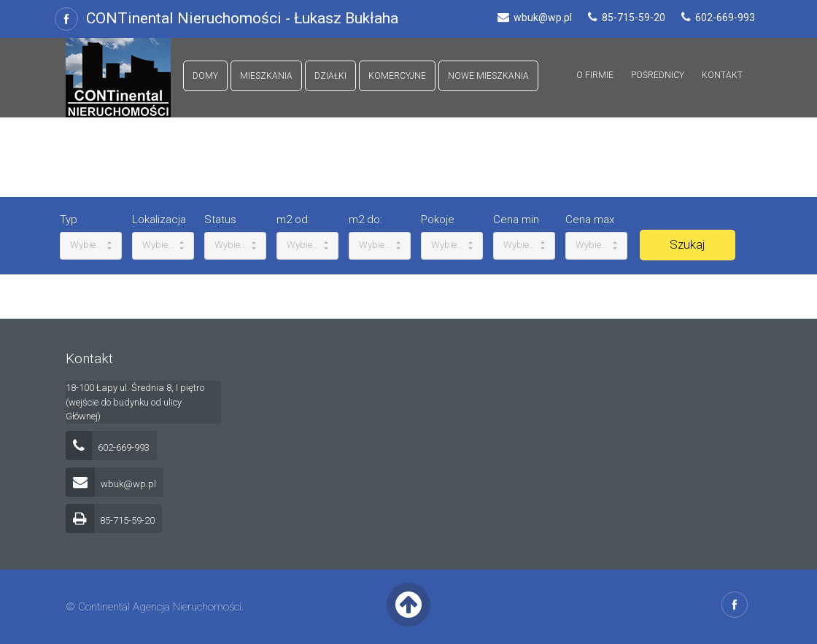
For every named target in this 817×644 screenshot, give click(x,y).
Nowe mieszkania (488, 76)
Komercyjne (397, 76)
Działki (330, 76)
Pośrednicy (658, 75)
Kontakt (722, 75)
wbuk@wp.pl (111, 484)
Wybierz (91, 245)
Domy (205, 76)
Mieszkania (266, 76)
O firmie (595, 75)
